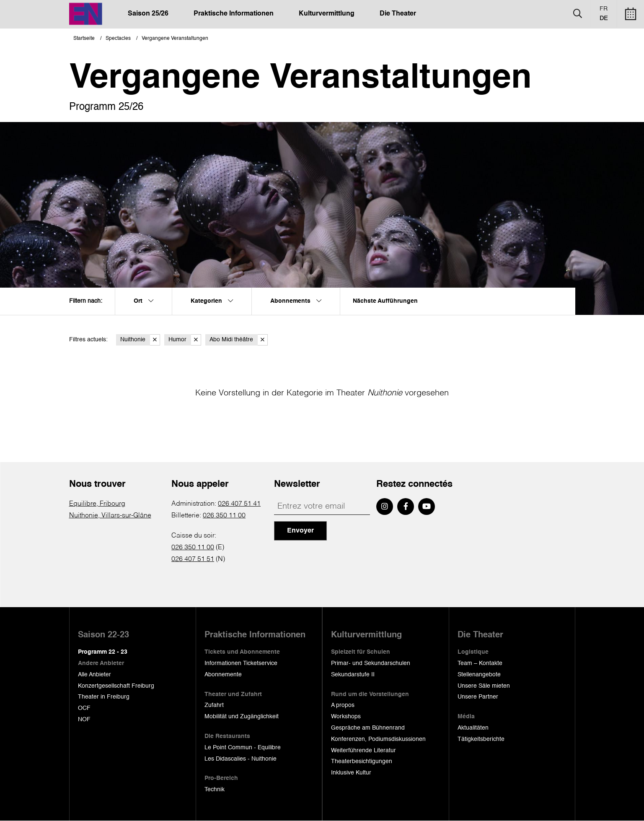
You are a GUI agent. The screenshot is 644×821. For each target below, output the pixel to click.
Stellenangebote (479, 675)
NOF (84, 720)
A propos (343, 705)
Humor (185, 340)
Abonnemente (223, 675)
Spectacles (118, 39)
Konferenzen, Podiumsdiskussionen (378, 739)
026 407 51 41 (239, 504)
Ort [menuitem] (144, 301)
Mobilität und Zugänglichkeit (242, 717)
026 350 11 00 (224, 516)
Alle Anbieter (94, 675)
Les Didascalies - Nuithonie (241, 759)
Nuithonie (140, 340)
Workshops (346, 717)
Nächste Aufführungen (385, 301)
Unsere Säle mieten (484, 686)
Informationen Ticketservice (241, 663)
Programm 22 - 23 (103, 652)
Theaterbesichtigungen (362, 761)
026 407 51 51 (193, 559)
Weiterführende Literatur (363, 751)
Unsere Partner (478, 697)
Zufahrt (214, 705)
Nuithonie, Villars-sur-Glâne (110, 516)
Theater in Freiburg (104, 697)
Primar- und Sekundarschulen (371, 663)
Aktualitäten (473, 728)
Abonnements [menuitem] (296, 301)
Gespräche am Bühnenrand (368, 728)
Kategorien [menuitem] (212, 301)
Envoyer (300, 531)
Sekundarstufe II (353, 675)
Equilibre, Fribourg (97, 504)
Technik (215, 790)
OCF (84, 708)
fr (604, 9)
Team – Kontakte (480, 663)
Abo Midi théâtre (239, 340)
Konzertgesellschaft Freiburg (116, 686)
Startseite (84, 39)
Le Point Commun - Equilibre (243, 748)
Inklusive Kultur (351, 773)
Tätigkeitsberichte (481, 739)
